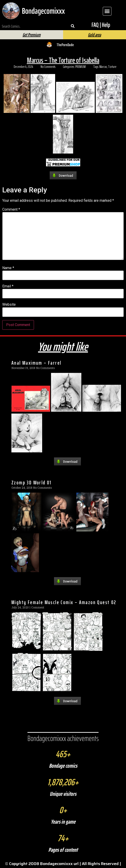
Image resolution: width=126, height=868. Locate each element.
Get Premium (32, 35)
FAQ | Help (101, 25)
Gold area (94, 35)
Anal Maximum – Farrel (36, 363)
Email (8, 286)
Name (8, 268)
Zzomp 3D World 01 (31, 483)
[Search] (73, 26)
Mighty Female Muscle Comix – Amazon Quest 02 (64, 602)
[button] (107, 11)
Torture (112, 67)
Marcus (103, 67)
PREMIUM (80, 67)
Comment (11, 210)
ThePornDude (65, 45)
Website (9, 305)
